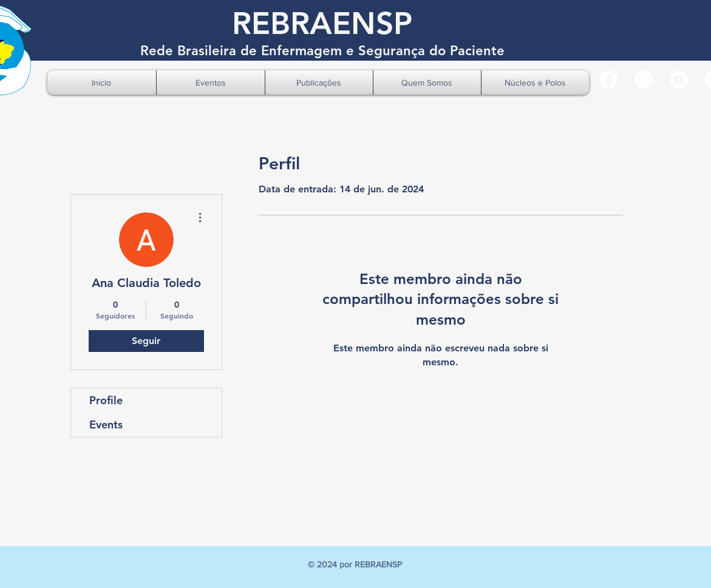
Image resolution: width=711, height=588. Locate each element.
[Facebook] (608, 79)
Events (106, 424)
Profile (106, 400)
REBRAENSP (322, 23)
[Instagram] (644, 79)
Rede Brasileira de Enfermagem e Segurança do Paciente (322, 51)
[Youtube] (679, 79)
